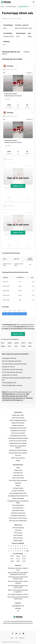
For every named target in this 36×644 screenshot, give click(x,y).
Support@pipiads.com (18, 606)
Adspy (18, 468)
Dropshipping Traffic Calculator (18, 428)
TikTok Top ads (18, 533)
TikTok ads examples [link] (11, 7)
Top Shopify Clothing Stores (18, 516)
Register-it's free (18, 186)
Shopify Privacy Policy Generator (18, 441)
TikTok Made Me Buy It (18, 505)
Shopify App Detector (18, 425)
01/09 (12, 561)
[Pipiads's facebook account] (13, 633)
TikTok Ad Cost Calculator (18, 433)
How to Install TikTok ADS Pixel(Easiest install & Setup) (18, 598)
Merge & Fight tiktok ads (4, 346)
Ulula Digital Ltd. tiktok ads (32, 346)
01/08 (18, 561)
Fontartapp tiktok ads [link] (23, 7)
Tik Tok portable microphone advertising (14, 364)
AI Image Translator (18, 488)
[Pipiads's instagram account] (23, 633)
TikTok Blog (18, 530)
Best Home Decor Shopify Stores (18, 521)
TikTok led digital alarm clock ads (12, 385)
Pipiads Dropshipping (18, 498)
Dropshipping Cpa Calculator (18, 431)
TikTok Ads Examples (18, 528)
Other (27, 551)
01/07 (24, 561)
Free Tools (18, 455)
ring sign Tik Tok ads (8, 367)
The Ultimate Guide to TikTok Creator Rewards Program (18, 578)
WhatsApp (18, 608)
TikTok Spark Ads (18, 473)
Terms (16, 638)
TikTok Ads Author (18, 538)
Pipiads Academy (18, 541)
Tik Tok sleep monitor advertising (12, 372)
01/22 (24, 556)
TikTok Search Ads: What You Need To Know (18, 569)
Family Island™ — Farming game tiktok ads (4, 343)
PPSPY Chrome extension (18, 458)
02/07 (12, 556)
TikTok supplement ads (9, 383)
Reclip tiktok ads (25, 346)
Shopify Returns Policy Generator (18, 450)
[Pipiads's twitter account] (16, 633)
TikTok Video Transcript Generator (18, 480)
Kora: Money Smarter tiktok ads (11, 346)
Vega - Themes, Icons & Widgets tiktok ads (32, 343)
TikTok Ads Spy (18, 470)
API (18, 611)
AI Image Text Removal (18, 491)
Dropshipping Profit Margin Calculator (18, 438)
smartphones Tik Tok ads (10, 375)
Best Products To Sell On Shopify (18, 518)
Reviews (18, 486)
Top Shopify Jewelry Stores (18, 513)
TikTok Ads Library (18, 475)
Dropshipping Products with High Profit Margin (18, 502)
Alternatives (18, 483)
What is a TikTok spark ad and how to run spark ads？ (18, 591)
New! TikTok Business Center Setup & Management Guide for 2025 (18, 573)
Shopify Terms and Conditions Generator (18, 447)
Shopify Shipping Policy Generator (18, 453)
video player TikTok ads (9, 358)
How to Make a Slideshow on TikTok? (18, 594)
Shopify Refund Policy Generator (18, 443)
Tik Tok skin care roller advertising (12, 369)
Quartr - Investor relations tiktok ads (25, 343)
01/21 (12, 559)
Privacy (12, 638)
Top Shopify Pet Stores (18, 510)
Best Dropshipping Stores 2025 (18, 493)
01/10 (24, 559)
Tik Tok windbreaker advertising (12, 361)
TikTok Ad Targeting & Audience (18, 420)
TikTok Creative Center (18, 478)
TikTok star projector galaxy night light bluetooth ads (17, 379)
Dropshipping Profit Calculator (18, 436)
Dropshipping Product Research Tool (18, 496)
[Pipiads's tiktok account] (20, 633)
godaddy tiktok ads (11, 343)
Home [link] (2, 7)
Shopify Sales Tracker (18, 415)
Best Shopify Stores (18, 508)
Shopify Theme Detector (18, 423)
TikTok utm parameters (18, 418)
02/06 (18, 556)
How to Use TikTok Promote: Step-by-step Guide (18, 582)
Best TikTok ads (18, 535)
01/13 (18, 559)
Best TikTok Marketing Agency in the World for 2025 (18, 587)
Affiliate (18, 461)
